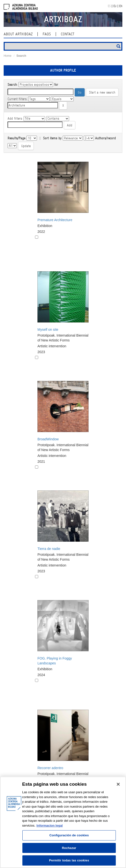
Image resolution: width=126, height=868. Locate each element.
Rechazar (69, 848)
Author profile (63, 70)
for (56, 85)
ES (109, 6)
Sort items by (52, 138)
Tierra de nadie (49, 549)
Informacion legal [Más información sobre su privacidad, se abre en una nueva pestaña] (50, 826)
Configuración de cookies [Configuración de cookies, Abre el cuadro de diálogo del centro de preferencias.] (69, 835)
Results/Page (16, 138)
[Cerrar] (118, 784)
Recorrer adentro (50, 768)
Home (8, 56)
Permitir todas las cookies (69, 860)
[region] (63, 822)
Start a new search (102, 92)
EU (115, 6)
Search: (12, 85)
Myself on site (48, 330)
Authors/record (105, 138)
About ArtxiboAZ (18, 34)
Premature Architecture (55, 220)
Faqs (47, 34)
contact (67, 34)
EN (121, 6)
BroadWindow (48, 439)
